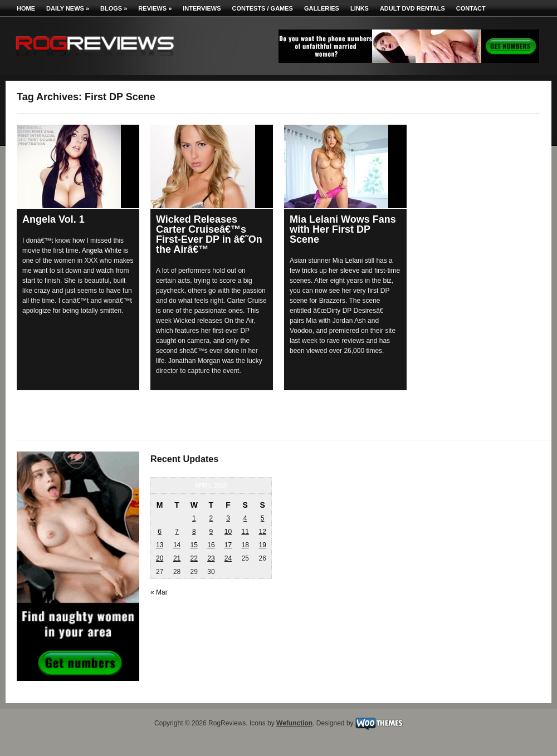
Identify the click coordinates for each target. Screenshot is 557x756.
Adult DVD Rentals (412, 8)
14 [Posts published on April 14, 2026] (177, 545)
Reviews (155, 8)
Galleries (322, 8)
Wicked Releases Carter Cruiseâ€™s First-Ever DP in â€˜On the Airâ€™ (209, 234)
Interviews (202, 8)
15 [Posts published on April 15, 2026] (194, 545)
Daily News (68, 8)
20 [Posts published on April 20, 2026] (160, 558)
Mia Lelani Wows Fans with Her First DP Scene (343, 229)
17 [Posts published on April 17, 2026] (228, 545)
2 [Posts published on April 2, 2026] (211, 518)
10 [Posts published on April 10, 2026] (228, 532)
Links (360, 8)
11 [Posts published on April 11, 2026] (245, 532)
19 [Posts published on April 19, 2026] (262, 545)
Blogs (114, 8)
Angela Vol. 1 (53, 219)
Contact (471, 8)
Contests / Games (263, 8)
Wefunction (294, 724)
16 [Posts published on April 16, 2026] (211, 545)
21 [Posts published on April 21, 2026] (177, 558)
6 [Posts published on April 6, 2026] (160, 532)
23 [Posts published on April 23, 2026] (211, 558)
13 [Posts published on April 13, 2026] (160, 545)
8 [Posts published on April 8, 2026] (194, 532)
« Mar (159, 592)
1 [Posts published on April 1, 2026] (194, 518)
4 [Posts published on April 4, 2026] (245, 518)
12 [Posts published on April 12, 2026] (262, 532)
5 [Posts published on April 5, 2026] (263, 518)
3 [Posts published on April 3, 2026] (228, 518)
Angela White (102, 251)
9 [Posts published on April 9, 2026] (211, 532)
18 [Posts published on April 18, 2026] (245, 545)
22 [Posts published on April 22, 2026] (194, 558)
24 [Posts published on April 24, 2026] (228, 558)
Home (26, 8)
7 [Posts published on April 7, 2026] (177, 532)
